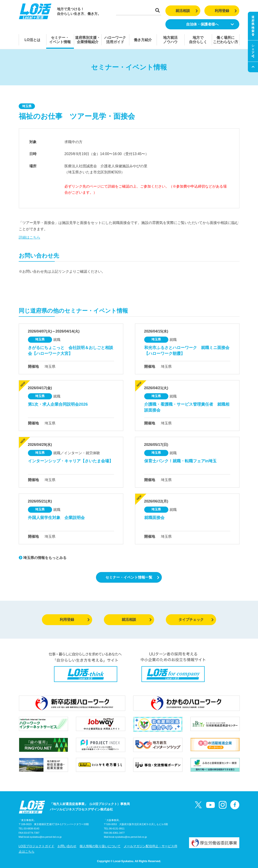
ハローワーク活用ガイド (115, 40)
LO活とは (32, 40)
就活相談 (187, 11)
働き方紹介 (143, 40)
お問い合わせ (67, 846)
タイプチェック (196, 620)
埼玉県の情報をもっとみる (43, 558)
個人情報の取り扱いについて (100, 846)
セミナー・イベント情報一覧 (132, 577)
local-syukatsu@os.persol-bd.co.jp (43, 837)
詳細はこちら (30, 237)
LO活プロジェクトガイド (37, 846)
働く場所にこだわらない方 (226, 40)
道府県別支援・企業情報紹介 (88, 40)
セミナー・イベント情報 (60, 40)
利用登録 (226, 11)
